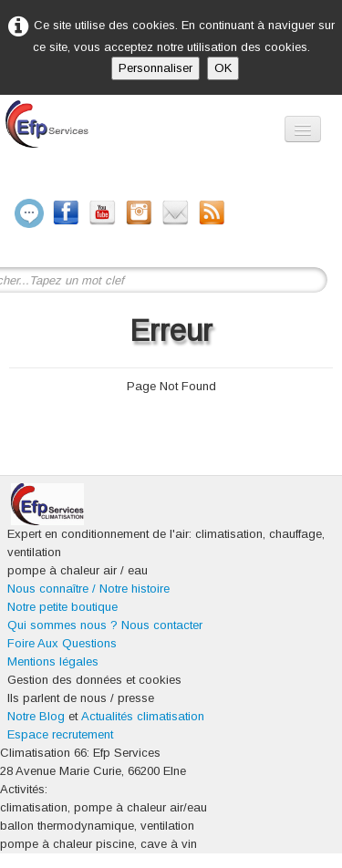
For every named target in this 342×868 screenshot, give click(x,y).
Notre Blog (36, 716)
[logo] (88, 134)
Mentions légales (53, 661)
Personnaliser (155, 68)
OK (223, 68)
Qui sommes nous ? (62, 625)
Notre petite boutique (62, 607)
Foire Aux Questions (62, 643)
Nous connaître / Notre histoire (88, 589)
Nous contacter (162, 625)
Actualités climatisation (143, 716)
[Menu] (303, 129)
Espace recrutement (60, 734)
